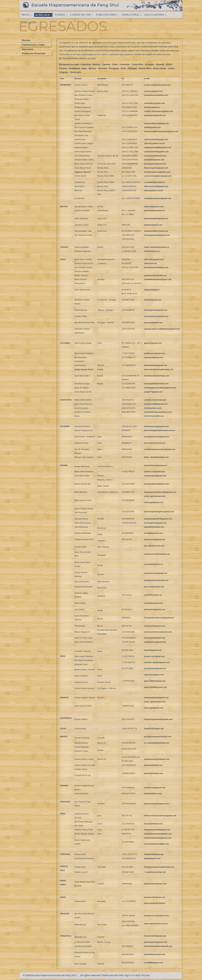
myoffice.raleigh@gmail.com (157, 662)
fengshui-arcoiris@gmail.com (157, 830)
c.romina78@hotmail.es (155, 182)
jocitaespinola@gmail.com (156, 310)
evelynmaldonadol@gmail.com (158, 838)
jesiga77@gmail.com (153, 392)
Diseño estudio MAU (113, 975)
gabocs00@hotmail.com (155, 681)
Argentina (86, 64)
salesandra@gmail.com (155, 103)
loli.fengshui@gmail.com (155, 164)
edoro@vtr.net (150, 263)
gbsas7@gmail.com (153, 343)
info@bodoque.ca (152, 107)
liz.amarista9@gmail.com (155, 936)
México (92, 68)
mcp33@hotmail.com (154, 603)
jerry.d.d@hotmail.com (154, 587)
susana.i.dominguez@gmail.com (159, 111)
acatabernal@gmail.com (155, 788)
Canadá (106, 64)
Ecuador (150, 64)
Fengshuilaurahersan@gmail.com (159, 618)
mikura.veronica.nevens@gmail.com (160, 816)
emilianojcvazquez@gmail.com (158, 198)
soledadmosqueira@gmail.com (158, 279)
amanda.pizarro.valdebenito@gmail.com (162, 329)
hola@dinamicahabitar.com (156, 95)
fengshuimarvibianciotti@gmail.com (160, 492)
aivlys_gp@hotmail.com (155, 496)
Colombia (125, 64)
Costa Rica (137, 64)
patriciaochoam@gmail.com (157, 804)
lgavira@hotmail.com (154, 773)
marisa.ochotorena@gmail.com (158, 632)
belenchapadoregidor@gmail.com (159, 512)
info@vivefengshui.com (155, 626)
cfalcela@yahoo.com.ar (155, 143)
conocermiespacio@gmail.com (158, 176)
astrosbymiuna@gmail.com (156, 316)
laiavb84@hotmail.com (154, 527)
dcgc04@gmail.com (153, 650)
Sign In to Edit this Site (137, 975)
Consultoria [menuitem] (130, 15)
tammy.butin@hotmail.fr (155, 903)
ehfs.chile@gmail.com (154, 259)
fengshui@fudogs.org (154, 728)
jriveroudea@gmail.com (155, 638)
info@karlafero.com (153, 408)
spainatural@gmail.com (155, 539)
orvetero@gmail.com (153, 91)
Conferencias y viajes (33, 45)
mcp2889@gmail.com (154, 963)
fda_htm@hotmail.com (154, 546)
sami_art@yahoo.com (154, 207)
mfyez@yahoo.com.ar (154, 190)
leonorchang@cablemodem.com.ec (160, 430)
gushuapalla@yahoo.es (155, 210)
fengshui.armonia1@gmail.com (158, 834)
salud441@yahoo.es (153, 595)
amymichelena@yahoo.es (156, 465)
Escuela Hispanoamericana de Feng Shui (75, 5)
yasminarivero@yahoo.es (155, 275)
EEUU (169, 64)
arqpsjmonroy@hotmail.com (157, 759)
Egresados (28, 49)
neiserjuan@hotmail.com (155, 156)
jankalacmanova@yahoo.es (156, 580)
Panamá (103, 68)
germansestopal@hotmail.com (158, 737)
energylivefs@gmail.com (155, 668)
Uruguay (64, 72)
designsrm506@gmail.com (156, 404)
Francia (63, 68)
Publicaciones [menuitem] (106, 15)
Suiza (171, 68)
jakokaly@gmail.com (153, 225)
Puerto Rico (145, 68)
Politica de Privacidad (33, 53)
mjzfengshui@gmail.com (155, 642)
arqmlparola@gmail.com (155, 115)
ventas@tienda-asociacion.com (158, 412)
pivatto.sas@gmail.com (155, 353)
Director (26, 40)
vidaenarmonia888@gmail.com (158, 147)
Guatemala (75, 68)
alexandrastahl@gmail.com (156, 218)
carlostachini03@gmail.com (156, 152)
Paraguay (114, 68)
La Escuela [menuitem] (42, 15)
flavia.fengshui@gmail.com (156, 168)
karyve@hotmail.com (154, 824)
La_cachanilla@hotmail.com (157, 743)
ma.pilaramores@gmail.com (157, 437)
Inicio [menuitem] (25, 15)
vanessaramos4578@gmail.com (158, 519)
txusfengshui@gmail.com (156, 523)
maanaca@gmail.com (154, 357)
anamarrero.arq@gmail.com (157, 915)
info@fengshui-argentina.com (157, 172)
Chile (115, 64)
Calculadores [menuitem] (154, 15)
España (160, 64)
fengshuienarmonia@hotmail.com (159, 867)
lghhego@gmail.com (153, 765)
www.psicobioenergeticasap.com (159, 369)
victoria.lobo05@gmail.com (156, 139)
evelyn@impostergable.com (157, 844)
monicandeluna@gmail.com (157, 484)
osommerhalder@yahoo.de (156, 231)
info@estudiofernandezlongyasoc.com (161, 131)
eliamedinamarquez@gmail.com (158, 946)
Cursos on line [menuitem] (81, 15)
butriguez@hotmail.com (155, 897)
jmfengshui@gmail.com (155, 609)
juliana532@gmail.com (154, 160)
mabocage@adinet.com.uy (156, 924)
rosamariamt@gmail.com (155, 476)
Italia (84, 68)
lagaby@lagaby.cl (152, 290)
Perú (123, 68)
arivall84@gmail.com (153, 533)
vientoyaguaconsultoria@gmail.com (160, 388)
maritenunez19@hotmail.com (157, 554)
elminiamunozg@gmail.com (156, 426)
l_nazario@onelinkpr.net (155, 872)
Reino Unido (160, 68)
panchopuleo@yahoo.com (156, 942)
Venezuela (75, 72)
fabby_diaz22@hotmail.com (156, 457)
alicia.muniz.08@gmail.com (156, 186)
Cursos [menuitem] (60, 15)
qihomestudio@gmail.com (156, 365)
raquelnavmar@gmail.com (156, 573)
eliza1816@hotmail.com (155, 954)
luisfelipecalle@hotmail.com (157, 376)
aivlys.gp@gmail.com (154, 502)
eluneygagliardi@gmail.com (157, 698)
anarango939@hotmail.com (156, 384)
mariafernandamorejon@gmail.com (160, 449)
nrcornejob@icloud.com (155, 443)
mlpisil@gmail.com (153, 300)
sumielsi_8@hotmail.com (155, 400)
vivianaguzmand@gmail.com (157, 235)
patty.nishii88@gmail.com (156, 687)
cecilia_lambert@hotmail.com (157, 85)
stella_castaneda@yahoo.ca (157, 247)
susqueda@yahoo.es (153, 564)
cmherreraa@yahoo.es (154, 416)
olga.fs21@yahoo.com (154, 675)
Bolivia (96, 64)
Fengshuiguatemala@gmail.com (158, 719)
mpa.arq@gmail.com (153, 323)
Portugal (132, 68)
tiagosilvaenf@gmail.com (155, 884)
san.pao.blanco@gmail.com (156, 123)
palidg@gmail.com (152, 127)
